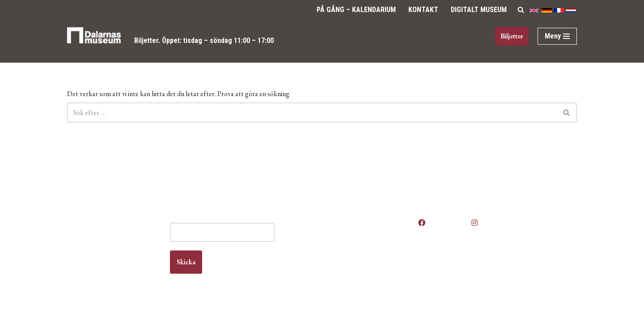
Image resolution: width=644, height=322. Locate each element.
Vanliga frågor (356, 271)
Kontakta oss (355, 254)
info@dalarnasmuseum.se (117, 262)
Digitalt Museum (479, 10)
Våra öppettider (359, 220)
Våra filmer (352, 280)
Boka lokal (351, 237)
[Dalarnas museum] (94, 41)
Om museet (353, 263)
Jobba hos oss (358, 245)
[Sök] (521, 10)
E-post (242, 220)
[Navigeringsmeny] (557, 36)
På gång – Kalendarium (356, 10)
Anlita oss (351, 228)
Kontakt (423, 10)
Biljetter (147, 40)
